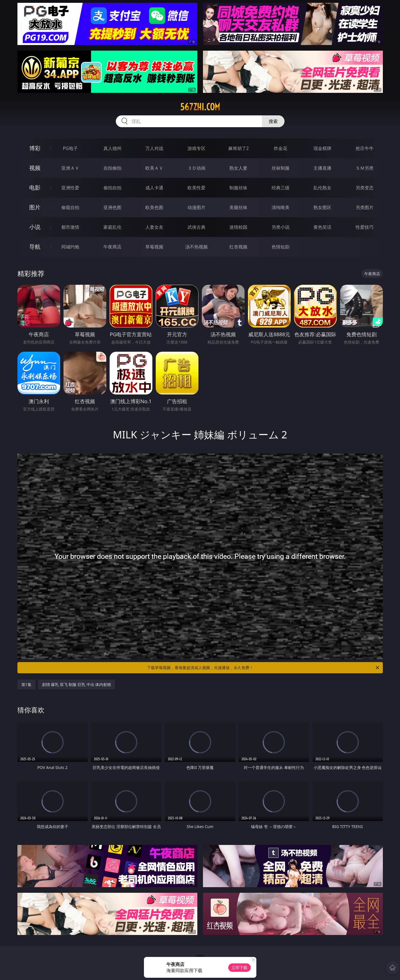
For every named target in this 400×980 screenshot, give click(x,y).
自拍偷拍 (112, 168)
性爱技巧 (365, 227)
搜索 (273, 121)
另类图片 (365, 207)
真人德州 (112, 148)
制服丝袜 (238, 188)
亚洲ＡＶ (70, 168)
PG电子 (70, 148)
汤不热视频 (196, 247)
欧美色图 (154, 207)
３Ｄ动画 (196, 168)
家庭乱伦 (112, 227)
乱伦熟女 (322, 188)
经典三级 (281, 188)
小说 (35, 227)
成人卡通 (154, 188)
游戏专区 (196, 148)
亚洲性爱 (70, 188)
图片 (35, 207)
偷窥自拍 (70, 207)
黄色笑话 (322, 227)
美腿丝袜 (238, 207)
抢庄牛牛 (365, 148)
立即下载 (239, 967)
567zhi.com (200, 107)
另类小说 (281, 227)
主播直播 (322, 168)
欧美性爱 (196, 188)
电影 (35, 188)
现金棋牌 (322, 148)
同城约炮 (70, 247)
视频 (35, 168)
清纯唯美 (281, 207)
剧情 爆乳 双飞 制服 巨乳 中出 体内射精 (77, 684)
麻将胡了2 (239, 148)
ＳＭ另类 (365, 168)
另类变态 (365, 188)
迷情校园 (238, 227)
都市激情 (70, 227)
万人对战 (154, 148)
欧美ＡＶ (154, 168)
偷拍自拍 (112, 188)
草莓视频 (154, 247)
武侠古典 (196, 227)
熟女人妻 (238, 168)
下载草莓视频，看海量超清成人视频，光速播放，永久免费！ (264, 668)
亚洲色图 (112, 207)
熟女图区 (322, 207)
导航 (35, 247)
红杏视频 (238, 247)
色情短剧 (281, 247)
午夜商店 (112, 247)
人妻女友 (154, 227)
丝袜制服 (281, 168)
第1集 (26, 684)
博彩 (35, 148)
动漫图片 (196, 207)
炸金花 (281, 148)
